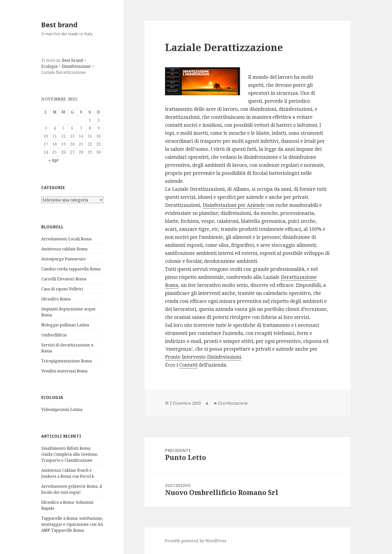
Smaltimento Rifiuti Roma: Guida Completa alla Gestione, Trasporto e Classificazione (70, 454)
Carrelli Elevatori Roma (64, 279)
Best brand (59, 25)
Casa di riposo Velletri (62, 289)
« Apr (54, 160)
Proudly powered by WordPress (196, 541)
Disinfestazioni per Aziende (234, 205)
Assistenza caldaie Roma (64, 249)
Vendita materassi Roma (64, 371)
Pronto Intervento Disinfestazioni (203, 357)
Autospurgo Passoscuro (63, 259)
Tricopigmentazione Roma (66, 361)
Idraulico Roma (56, 299)
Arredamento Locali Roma (66, 239)
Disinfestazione (233, 403)
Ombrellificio (54, 335)
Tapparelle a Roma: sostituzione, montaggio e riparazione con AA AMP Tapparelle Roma (72, 524)
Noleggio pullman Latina (65, 325)
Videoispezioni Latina (62, 409)
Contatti (188, 365)
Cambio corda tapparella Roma (71, 269)
